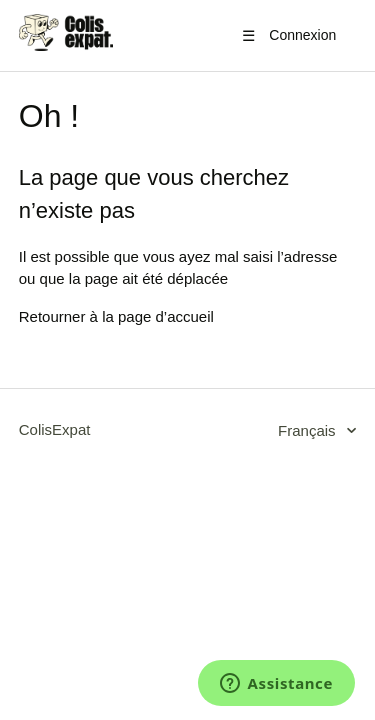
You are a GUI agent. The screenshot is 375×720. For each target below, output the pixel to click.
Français (309, 430)
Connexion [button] (302, 35)
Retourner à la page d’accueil (116, 316)
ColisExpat (55, 429)
